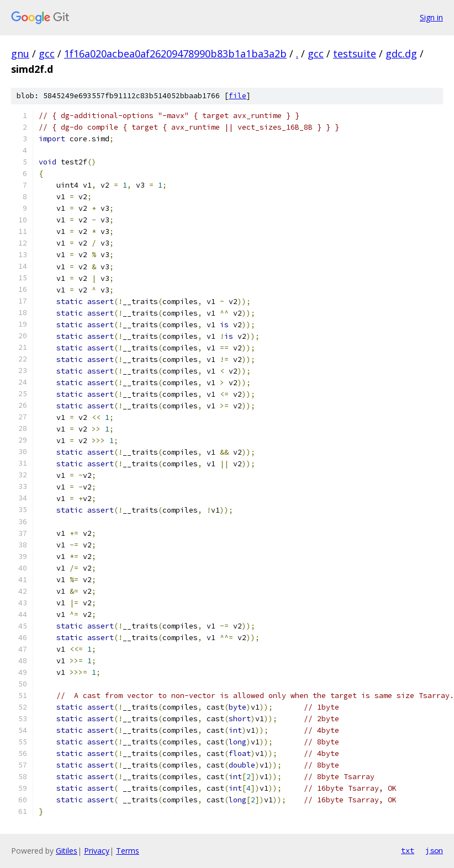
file (237, 96)
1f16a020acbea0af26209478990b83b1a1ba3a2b (175, 54)
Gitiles (67, 851)
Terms (128, 851)
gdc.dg (401, 54)
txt (408, 850)
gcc (47, 54)
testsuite (355, 54)
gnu (20, 54)
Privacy (97, 851)
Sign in (431, 17)
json (434, 850)
